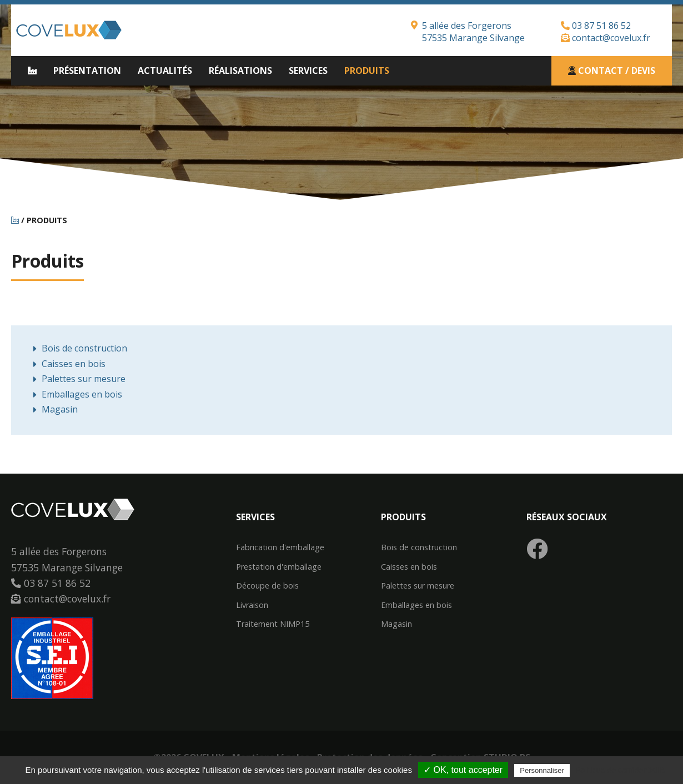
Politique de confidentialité (621, 770)
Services (308, 71)
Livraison (252, 605)
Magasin (60, 409)
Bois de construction (84, 348)
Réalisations (240, 71)
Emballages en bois (82, 394)
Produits (367, 71)
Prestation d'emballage (279, 567)
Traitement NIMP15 (273, 624)
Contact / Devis (612, 71)
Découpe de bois (267, 586)
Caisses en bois (74, 364)
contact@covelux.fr (606, 38)
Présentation (87, 71)
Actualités (165, 71)
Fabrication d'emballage (280, 547)
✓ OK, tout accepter (463, 770)
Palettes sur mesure (84, 379)
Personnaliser (542, 770)
